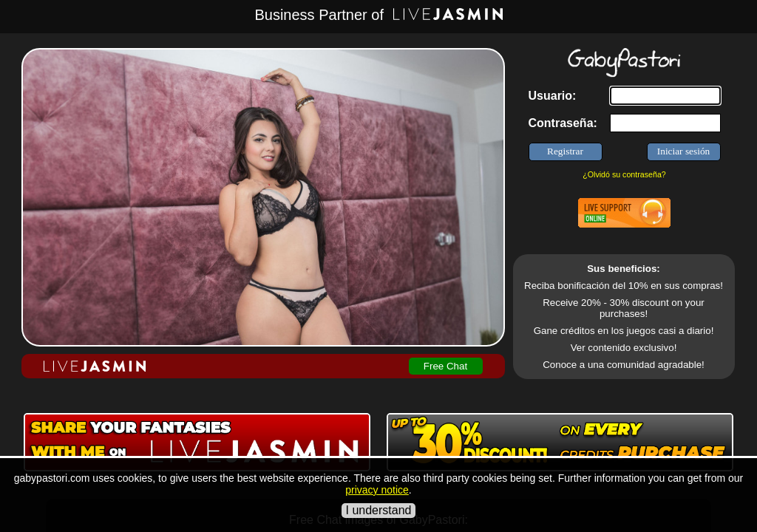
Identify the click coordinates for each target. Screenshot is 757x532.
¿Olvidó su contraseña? (624, 174)
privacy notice (377, 490)
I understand (379, 510)
